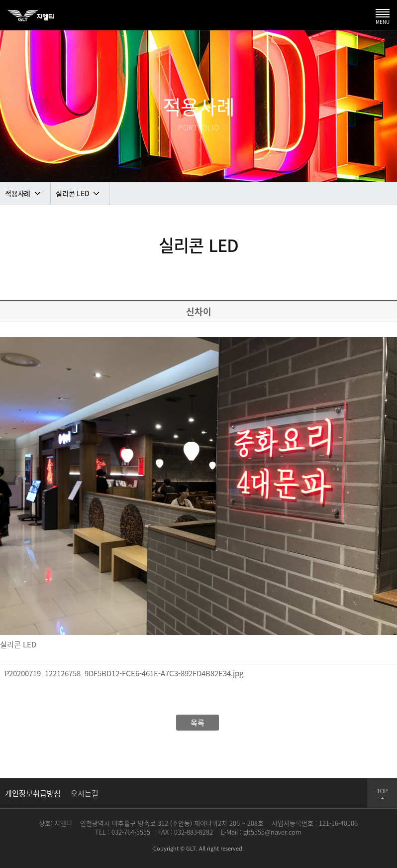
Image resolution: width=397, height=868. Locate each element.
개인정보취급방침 (33, 793)
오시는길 (85, 793)
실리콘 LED (72, 193)
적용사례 (18, 193)
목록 (198, 723)
